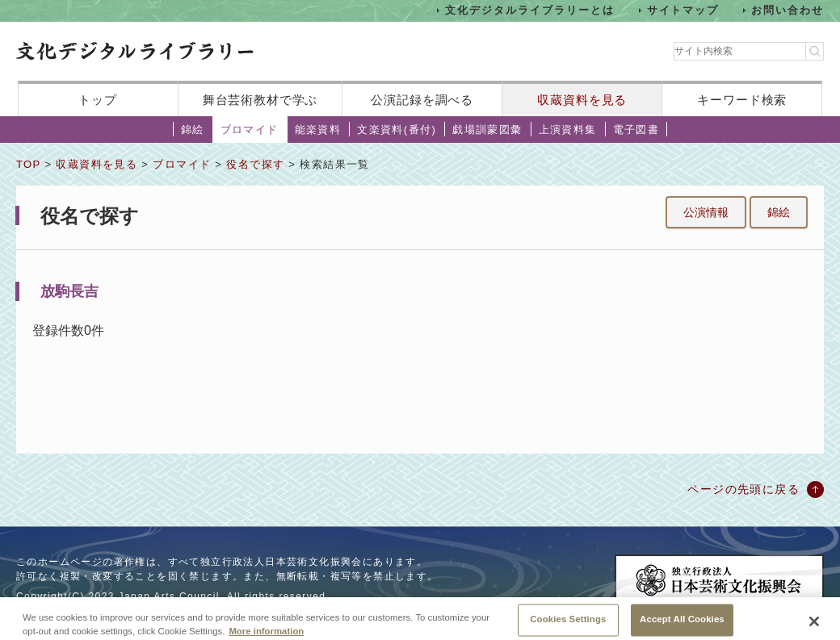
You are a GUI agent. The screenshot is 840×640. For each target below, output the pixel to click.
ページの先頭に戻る (743, 489)
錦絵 (193, 130)
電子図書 (636, 130)
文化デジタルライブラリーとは (529, 10)
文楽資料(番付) (397, 130)
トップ (98, 100)
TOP (28, 164)
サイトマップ (683, 10)
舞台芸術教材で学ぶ (260, 100)
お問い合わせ (787, 10)
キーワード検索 (742, 100)
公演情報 (706, 212)
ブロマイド (250, 130)
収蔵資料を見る (582, 100)
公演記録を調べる (422, 100)
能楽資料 (318, 130)
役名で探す (255, 164)
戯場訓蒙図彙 (487, 130)
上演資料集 (568, 130)
